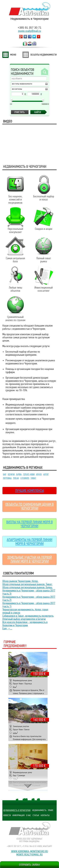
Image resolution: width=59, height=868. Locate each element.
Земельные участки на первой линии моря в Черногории (29, 559)
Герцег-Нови (29, 474)
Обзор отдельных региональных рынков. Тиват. (27, 584)
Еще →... (7, 628)
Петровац (7, 478)
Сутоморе (25, 478)
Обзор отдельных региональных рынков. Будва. (28, 587)
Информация (18, 815)
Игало (39, 474)
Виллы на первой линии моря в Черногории (29, 524)
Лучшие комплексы (29, 491)
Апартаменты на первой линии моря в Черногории (29, 542)
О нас (29, 815)
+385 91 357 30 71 (29, 28)
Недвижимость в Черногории (17, 810)
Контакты (45, 815)
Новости (7, 815)
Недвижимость (39, 810)
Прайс (51, 810)
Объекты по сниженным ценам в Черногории (29, 506)
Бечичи (11, 474)
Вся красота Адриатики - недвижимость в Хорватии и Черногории (25, 624)
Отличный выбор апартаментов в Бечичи (24, 619)
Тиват (33, 478)
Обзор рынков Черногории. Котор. (20, 581)
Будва (19, 474)
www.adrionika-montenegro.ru (30, 851)
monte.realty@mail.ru (29, 31)
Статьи (36, 815)
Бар (5, 474)
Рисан (16, 478)
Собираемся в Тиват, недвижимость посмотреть (28, 616)
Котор (46, 474)
